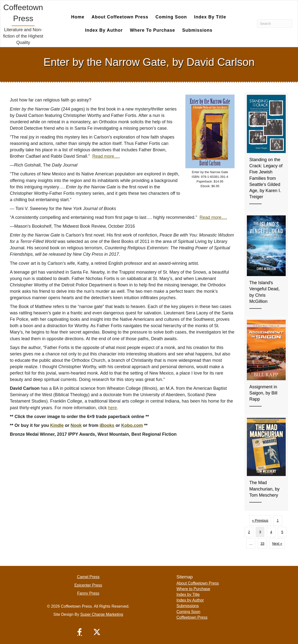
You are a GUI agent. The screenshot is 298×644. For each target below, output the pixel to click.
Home (78, 17)
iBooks (107, 425)
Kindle (57, 425)
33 (262, 543)
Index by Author (104, 30)
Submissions (197, 30)
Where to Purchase (152, 30)
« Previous (260, 520)
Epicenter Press (88, 585)
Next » (277, 543)
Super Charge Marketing (102, 614)
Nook (76, 425)
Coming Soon (171, 17)
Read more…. (106, 156)
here (112, 407)
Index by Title (210, 17)
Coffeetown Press (192, 617)
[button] (80, 632)
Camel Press (88, 577)
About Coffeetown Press (120, 17)
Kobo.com (132, 425)
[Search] (275, 23)
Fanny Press (88, 593)
